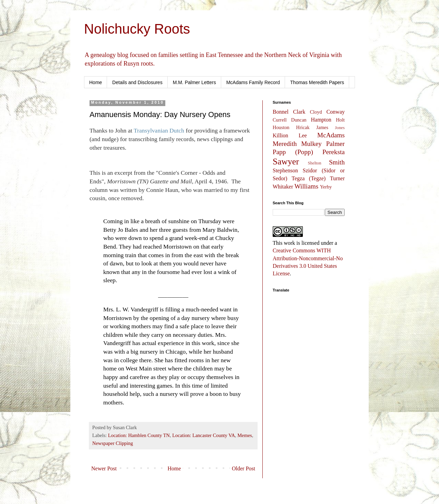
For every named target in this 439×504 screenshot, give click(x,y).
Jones (340, 128)
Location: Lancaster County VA (204, 435)
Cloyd (316, 112)
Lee (303, 135)
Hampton (321, 120)
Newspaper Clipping (113, 443)
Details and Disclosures (137, 82)
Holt (340, 120)
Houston (281, 127)
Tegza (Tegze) (309, 178)
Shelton (315, 163)
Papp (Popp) (293, 152)
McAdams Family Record (253, 82)
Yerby (326, 187)
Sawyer (286, 162)
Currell (280, 120)
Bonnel (281, 112)
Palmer (335, 144)
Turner (337, 178)
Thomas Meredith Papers (317, 82)
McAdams (331, 135)
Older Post (244, 468)
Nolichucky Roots (137, 29)
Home (96, 82)
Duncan (299, 120)
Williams (307, 186)
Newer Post (104, 468)
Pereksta (334, 152)
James (322, 127)
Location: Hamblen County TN (139, 435)
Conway (336, 112)
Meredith (285, 144)
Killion (280, 135)
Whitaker (283, 187)
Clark (299, 112)
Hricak (303, 127)
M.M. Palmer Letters (194, 82)
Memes (245, 435)
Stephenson (285, 170)
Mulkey (311, 144)
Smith (337, 162)
